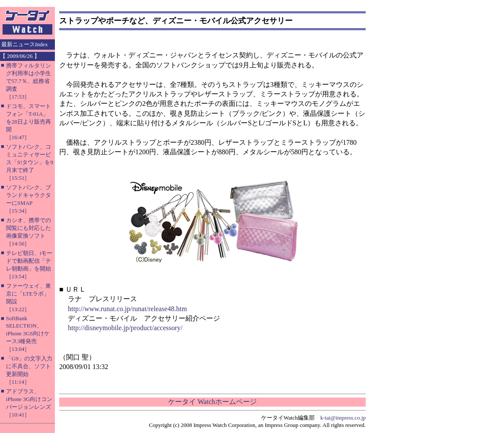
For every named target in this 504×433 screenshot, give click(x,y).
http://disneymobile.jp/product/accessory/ (125, 328)
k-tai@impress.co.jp (343, 418)
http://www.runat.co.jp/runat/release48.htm (127, 309)
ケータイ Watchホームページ (212, 402)
